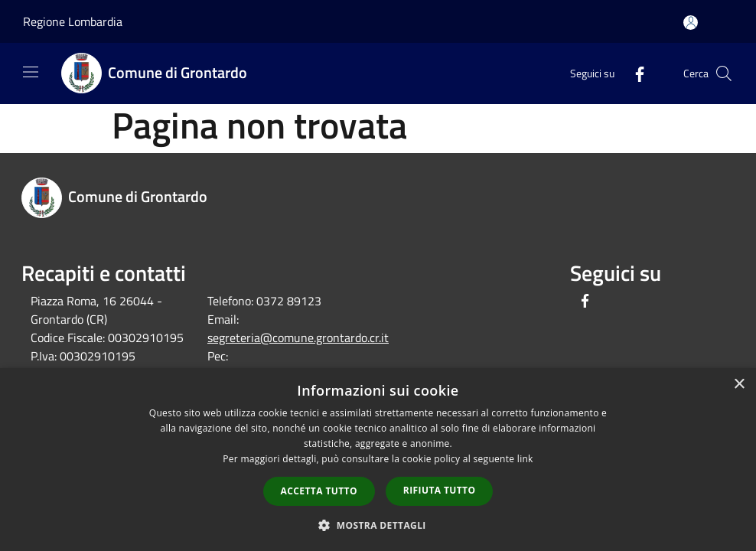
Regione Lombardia (73, 21)
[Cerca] (724, 73)
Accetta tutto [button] (319, 491)
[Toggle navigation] (31, 72)
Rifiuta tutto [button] (440, 490)
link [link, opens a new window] (525, 459)
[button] (378, 525)
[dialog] (378, 460)
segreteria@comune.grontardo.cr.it (298, 337)
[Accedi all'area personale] (691, 23)
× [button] (739, 385)
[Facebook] (634, 73)
